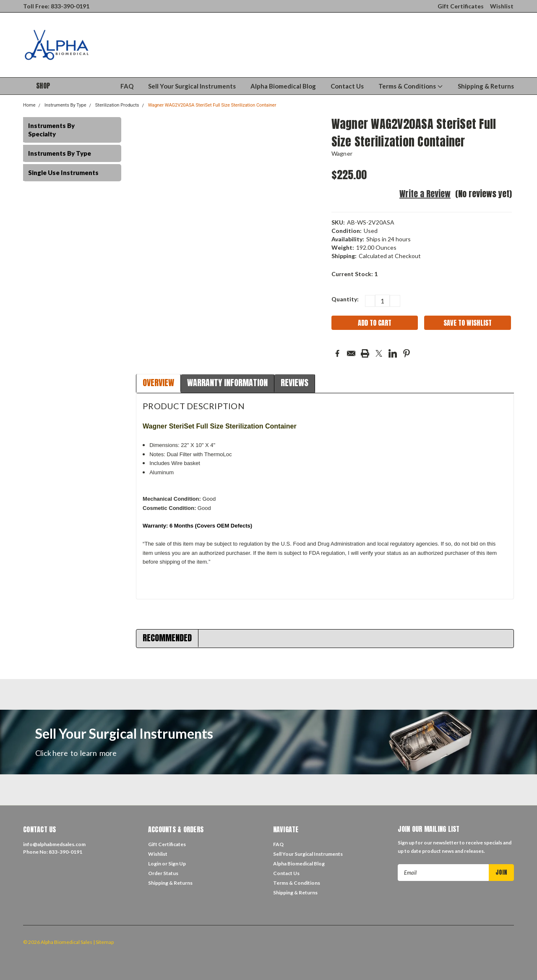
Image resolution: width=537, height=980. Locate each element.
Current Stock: (355, 274)
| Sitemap (103, 942)
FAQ (127, 86)
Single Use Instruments (63, 172)
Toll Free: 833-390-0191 (56, 6)
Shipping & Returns (486, 86)
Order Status (163, 873)
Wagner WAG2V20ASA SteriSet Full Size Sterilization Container (212, 105)
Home (29, 105)
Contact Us (347, 86)
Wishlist (502, 6)
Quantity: (345, 299)
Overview (158, 383)
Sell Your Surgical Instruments (192, 86)
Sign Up (177, 864)
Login (155, 864)
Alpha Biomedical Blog (283, 86)
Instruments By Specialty (51, 130)
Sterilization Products (117, 105)
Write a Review (425, 194)
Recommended (167, 638)
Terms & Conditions (411, 86)
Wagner (342, 153)
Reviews (295, 383)
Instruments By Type (65, 105)
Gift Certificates (461, 6)
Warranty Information (227, 383)
